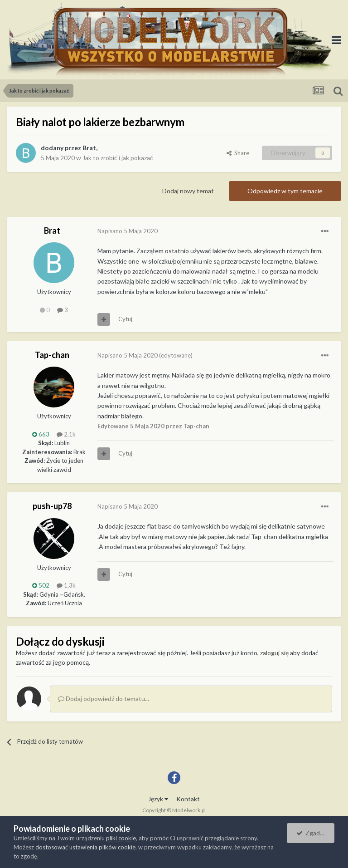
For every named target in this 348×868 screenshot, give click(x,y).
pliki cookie (121, 838)
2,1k (66, 434)
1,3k (66, 585)
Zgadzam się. (315, 833)
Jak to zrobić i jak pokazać (118, 158)
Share (238, 153)
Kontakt (188, 799)
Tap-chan (52, 355)
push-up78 (52, 506)
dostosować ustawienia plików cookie (85, 847)
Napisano (128, 231)
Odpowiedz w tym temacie (285, 191)
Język (158, 799)
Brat (89, 148)
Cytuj (125, 319)
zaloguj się (274, 653)
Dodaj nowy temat (188, 191)
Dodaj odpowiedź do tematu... (104, 699)
